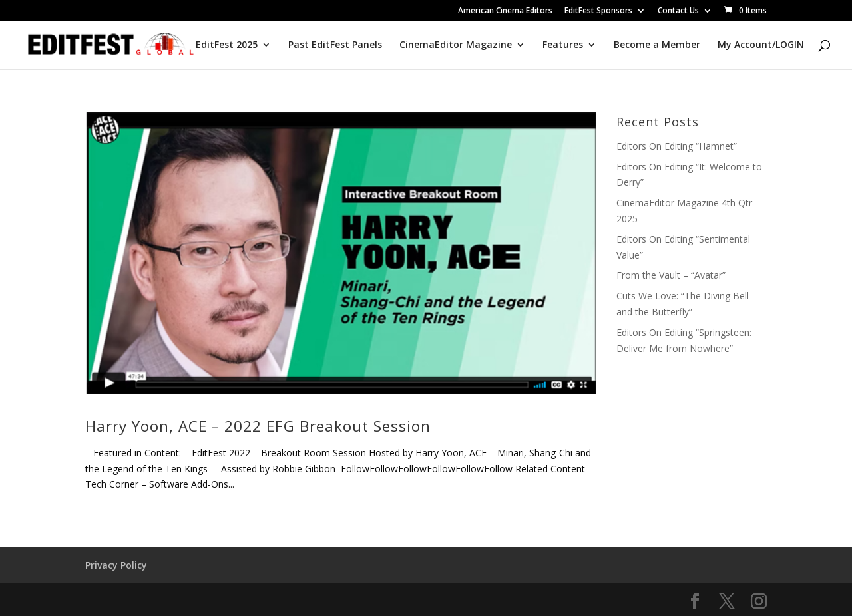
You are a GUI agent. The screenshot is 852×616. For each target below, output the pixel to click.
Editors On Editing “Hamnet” (677, 146)
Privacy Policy (116, 565)
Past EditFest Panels (335, 45)
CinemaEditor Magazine (456, 45)
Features (563, 45)
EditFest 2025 (227, 45)
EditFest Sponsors (598, 11)
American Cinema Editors (505, 11)
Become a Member (657, 45)
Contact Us (678, 11)
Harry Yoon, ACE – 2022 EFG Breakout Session (258, 426)
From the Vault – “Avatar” (671, 275)
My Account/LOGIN (761, 45)
